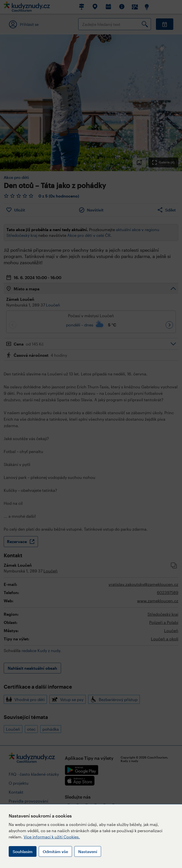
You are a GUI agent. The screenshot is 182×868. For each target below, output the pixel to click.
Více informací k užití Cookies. (52, 837)
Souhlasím (23, 851)
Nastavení (88, 851)
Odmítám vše (55, 851)
